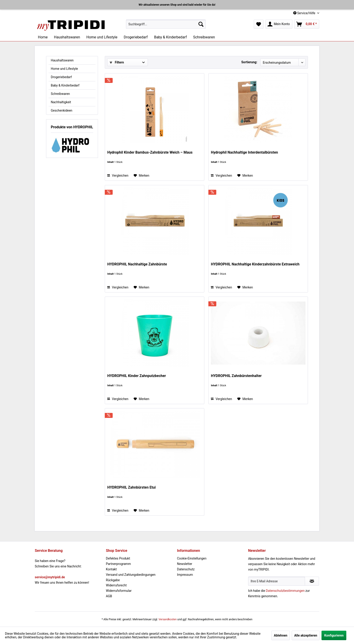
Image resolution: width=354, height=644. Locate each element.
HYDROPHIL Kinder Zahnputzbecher (137, 376)
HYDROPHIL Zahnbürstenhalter (236, 376)
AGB (109, 596)
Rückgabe (113, 580)
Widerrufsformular (119, 591)
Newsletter (185, 564)
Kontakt (111, 569)
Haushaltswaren (62, 60)
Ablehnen (281, 635)
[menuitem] (166, 24)
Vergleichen (118, 176)
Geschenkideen (62, 110)
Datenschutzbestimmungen (285, 591)
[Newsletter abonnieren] (312, 581)
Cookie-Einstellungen (192, 558)
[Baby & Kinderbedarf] (170, 37)
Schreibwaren (60, 94)
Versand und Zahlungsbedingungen (131, 575)
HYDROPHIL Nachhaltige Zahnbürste (137, 264)
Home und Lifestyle (64, 69)
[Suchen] (201, 24)
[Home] (43, 37)
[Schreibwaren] (204, 37)
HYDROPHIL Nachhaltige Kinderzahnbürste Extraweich (255, 264)
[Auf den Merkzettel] (141, 176)
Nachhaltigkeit (61, 102)
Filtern (117, 62)
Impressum (185, 575)
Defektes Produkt (118, 558)
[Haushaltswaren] (67, 37)
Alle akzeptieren (306, 635)
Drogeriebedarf (61, 77)
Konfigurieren (334, 635)
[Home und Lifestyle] (102, 37)
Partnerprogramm (118, 564)
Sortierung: (249, 62)
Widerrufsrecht (116, 585)
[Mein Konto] (279, 24)
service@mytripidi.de (50, 577)
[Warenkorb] (307, 24)
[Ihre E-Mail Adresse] (277, 581)
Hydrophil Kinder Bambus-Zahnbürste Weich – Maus (150, 152)
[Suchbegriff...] (166, 24)
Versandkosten (168, 619)
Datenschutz (186, 569)
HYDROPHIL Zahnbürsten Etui (131, 487)
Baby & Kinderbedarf (65, 85)
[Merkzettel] (259, 24)
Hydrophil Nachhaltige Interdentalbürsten (244, 152)
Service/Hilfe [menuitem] (305, 13)
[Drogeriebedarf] (136, 37)
